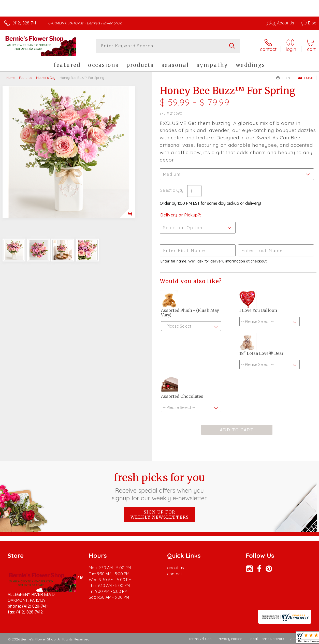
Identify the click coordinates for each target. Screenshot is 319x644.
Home (11, 78)
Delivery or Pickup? (180, 215)
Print (284, 78)
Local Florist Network (266, 639)
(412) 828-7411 (25, 23)
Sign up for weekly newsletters (160, 515)
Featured (26, 78)
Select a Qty (172, 190)
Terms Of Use (200, 639)
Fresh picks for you (160, 487)
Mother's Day (46, 78)
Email (306, 78)
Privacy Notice (230, 639)
